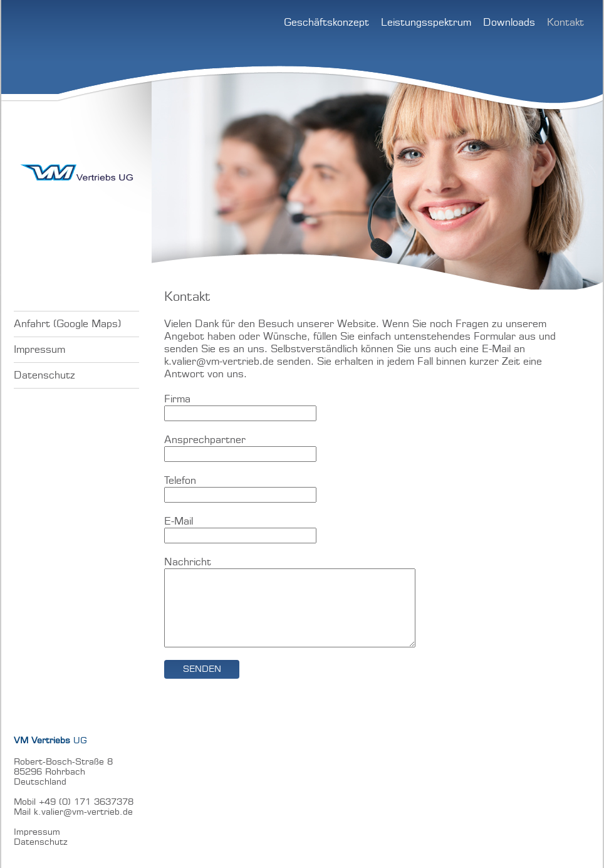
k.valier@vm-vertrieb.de (219, 362)
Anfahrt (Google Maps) (67, 324)
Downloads (509, 23)
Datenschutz (44, 375)
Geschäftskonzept (326, 23)
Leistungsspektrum (426, 23)
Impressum (39, 350)
